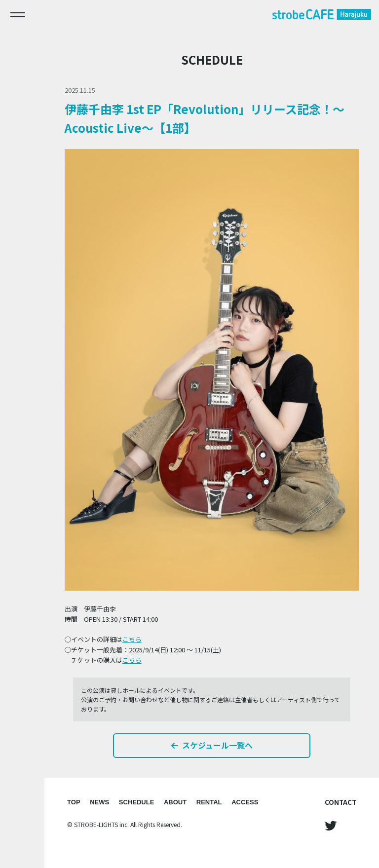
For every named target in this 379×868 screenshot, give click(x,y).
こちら (132, 639)
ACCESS (245, 802)
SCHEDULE (137, 802)
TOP (74, 802)
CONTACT (341, 802)
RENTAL (209, 802)
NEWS (99, 802)
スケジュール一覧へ (212, 745)
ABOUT (175, 802)
